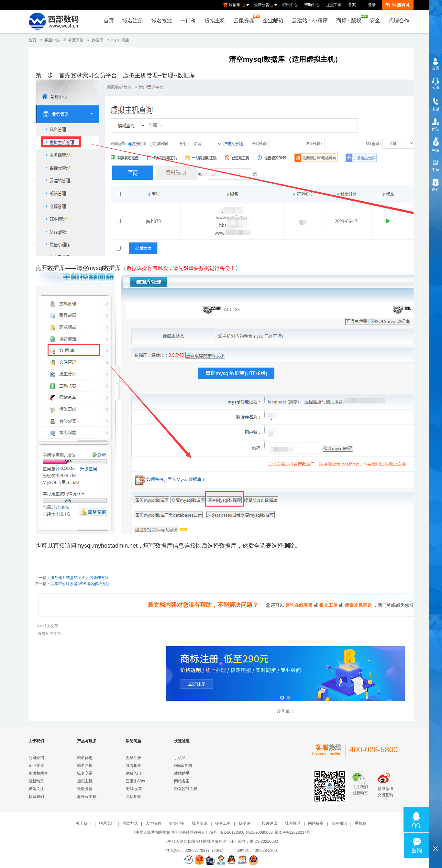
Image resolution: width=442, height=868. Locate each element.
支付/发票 (134, 789)
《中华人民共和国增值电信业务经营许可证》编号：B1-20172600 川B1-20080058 (202, 832)
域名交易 (85, 773)
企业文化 (36, 766)
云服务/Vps (135, 781)
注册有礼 (398, 5)
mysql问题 (120, 40)
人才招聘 (153, 823)
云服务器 (246, 19)
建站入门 (133, 773)
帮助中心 (312, 5)
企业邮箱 (273, 21)
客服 (436, 88)
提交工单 (334, 5)
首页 (109, 21)
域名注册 (133, 21)
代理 (436, 129)
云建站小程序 (310, 21)
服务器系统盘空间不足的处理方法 (80, 578)
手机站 (180, 758)
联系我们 (36, 797)
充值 (436, 151)
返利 (436, 189)
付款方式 (130, 823)
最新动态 (36, 781)
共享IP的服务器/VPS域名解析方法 (80, 584)
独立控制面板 (186, 789)
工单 (436, 170)
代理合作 (399, 21)
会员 (436, 68)
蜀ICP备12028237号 (292, 832)
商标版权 (350, 19)
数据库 (97, 40)
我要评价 (246, 823)
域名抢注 (162, 21)
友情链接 (176, 823)
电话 (436, 109)
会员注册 (133, 758)
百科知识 (339, 823)
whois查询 (183, 766)
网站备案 (133, 797)
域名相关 (133, 766)
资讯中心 (290, 5)
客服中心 (52, 40)
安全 (375, 21)
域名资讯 (200, 823)
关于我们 (83, 823)
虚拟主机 (215, 21)
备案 (352, 5)
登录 (372, 5)
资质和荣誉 (38, 773)
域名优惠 (85, 758)
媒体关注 (36, 789)
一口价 (188, 21)
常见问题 (76, 40)
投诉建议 (270, 823)
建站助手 (182, 773)
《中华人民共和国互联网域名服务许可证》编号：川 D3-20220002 (221, 841)
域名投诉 (293, 823)
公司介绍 (36, 758)
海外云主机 (87, 797)
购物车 (236, 5)
